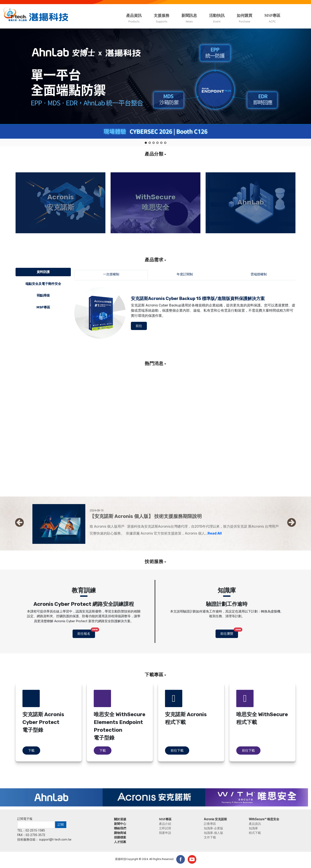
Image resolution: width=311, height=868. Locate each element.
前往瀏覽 (229, 633)
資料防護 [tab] (43, 272)
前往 (139, 326)
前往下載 (177, 751)
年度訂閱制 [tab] (185, 274)
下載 (31, 751)
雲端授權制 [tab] (259, 274)
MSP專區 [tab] (43, 307)
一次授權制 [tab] (111, 274)
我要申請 (165, 833)
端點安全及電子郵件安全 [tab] (43, 284)
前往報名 (86, 633)
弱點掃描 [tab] (43, 295)
